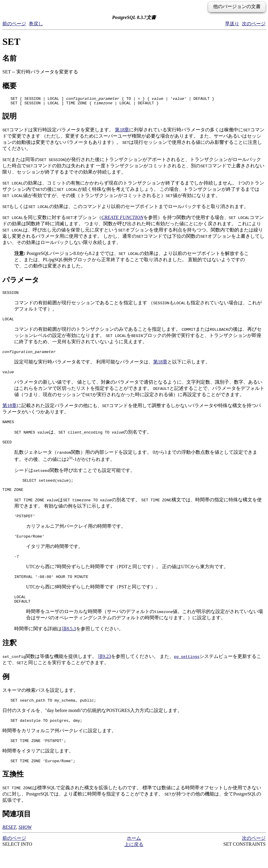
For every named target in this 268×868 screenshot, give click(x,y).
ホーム (134, 856)
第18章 (122, 131)
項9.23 (104, 671)
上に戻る (134, 862)
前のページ (14, 24)
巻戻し (36, 24)
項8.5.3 (69, 643)
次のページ (254, 24)
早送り (232, 24)
